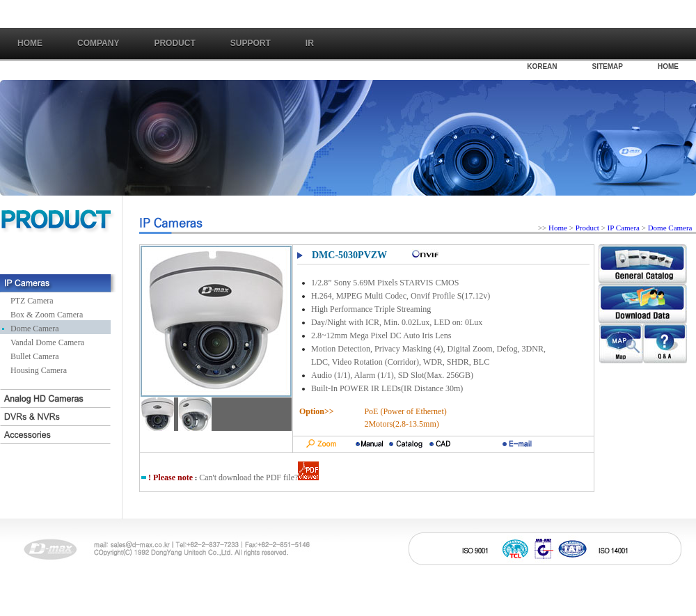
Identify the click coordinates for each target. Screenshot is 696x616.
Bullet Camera (35, 356)
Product (587, 228)
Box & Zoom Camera (47, 315)
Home (30, 43)
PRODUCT (174, 43)
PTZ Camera (32, 301)
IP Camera (625, 228)
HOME (668, 66)
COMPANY (98, 43)
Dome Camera (35, 329)
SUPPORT (251, 43)
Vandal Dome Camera (47, 342)
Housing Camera (39, 370)
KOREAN (542, 66)
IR (310, 43)
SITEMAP (608, 66)
